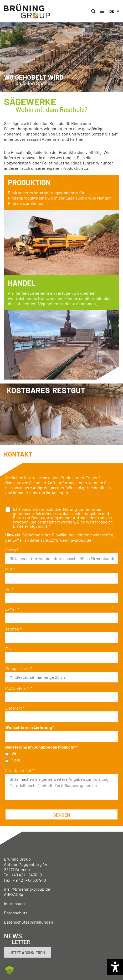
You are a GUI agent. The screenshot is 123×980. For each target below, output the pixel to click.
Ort (9, 589)
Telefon (13, 629)
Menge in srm (19, 668)
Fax (8, 649)
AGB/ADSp (14, 894)
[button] (94, 11)
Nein (16, 760)
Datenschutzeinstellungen (29, 922)
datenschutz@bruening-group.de (61, 540)
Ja (14, 753)
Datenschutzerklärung (56, 509)
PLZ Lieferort (19, 688)
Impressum (14, 903)
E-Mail (12, 609)
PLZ (10, 570)
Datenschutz (16, 913)
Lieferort (15, 708)
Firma (12, 550)
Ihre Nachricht (20, 770)
